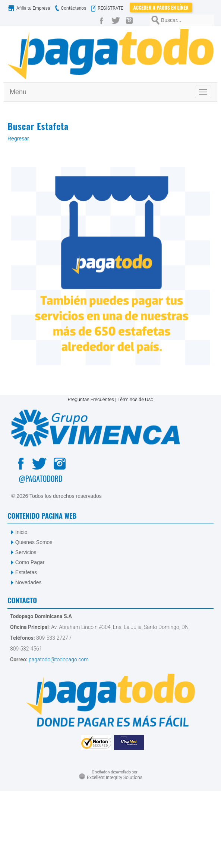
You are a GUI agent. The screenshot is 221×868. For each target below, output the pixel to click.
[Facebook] (103, 20)
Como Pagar (30, 562)
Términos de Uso (135, 399)
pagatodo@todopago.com (58, 659)
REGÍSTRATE (109, 8)
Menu (18, 92)
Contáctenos (70, 8)
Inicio (21, 532)
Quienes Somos (34, 542)
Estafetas (26, 572)
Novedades (29, 582)
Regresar (18, 139)
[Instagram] (131, 20)
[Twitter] (117, 20)
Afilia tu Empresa (30, 8)
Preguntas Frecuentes (91, 399)
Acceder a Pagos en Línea (161, 7)
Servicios (26, 552)
